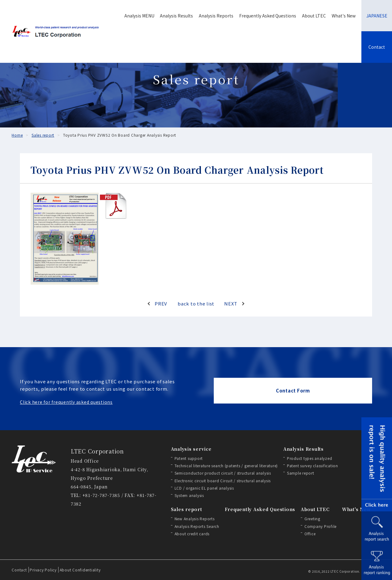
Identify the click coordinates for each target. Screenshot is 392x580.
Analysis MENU (139, 16)
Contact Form (293, 390)
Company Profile (320, 526)
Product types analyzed (310, 458)
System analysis (189, 495)
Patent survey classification (313, 466)
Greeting (312, 519)
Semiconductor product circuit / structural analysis (223, 473)
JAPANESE (377, 16)
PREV (161, 303)
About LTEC (314, 16)
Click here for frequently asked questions (66, 402)
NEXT (231, 303)
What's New (344, 16)
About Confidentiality (80, 570)
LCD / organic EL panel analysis (204, 488)
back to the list (196, 303)
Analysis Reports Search (197, 526)
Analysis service (191, 449)
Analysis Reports (216, 16)
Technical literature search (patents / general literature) (226, 466)
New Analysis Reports (195, 519)
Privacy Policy (43, 570)
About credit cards (192, 534)
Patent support (189, 458)
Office (310, 534)
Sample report (301, 473)
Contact (377, 47)
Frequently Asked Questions (268, 16)
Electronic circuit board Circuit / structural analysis (223, 481)
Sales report (187, 509)
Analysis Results (176, 16)
